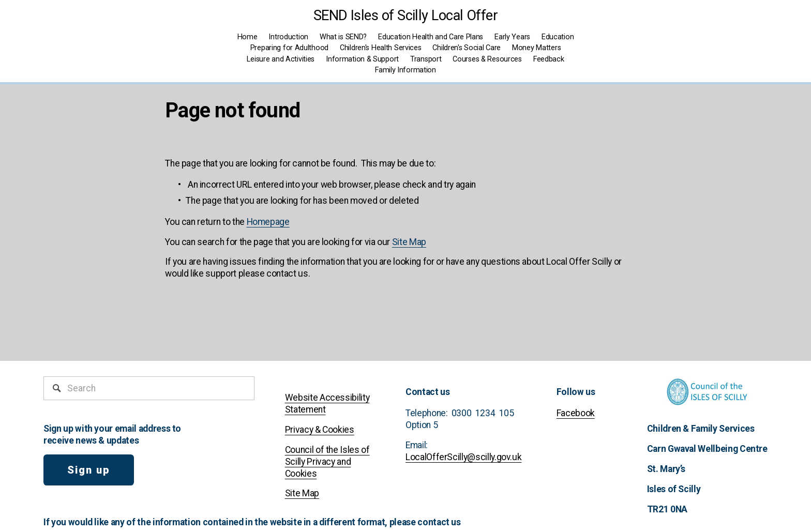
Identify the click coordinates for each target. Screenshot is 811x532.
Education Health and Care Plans (431, 37)
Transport (426, 59)
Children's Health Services (381, 48)
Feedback (549, 59)
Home (247, 37)
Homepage (268, 222)
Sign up (89, 470)
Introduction (288, 37)
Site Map (409, 242)
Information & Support (362, 59)
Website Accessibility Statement (327, 404)
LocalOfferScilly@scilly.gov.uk (463, 457)
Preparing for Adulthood (289, 48)
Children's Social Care (467, 48)
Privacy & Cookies (320, 430)
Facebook (576, 413)
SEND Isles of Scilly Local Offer (406, 16)
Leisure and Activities (281, 59)
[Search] (149, 388)
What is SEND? (343, 37)
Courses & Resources (487, 59)
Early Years (512, 37)
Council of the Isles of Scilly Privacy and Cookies (327, 462)
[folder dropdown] (405, 71)
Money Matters (536, 48)
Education (558, 37)
